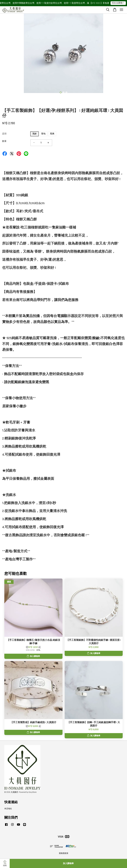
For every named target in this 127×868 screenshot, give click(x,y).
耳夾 (52, 134)
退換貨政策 (64, 853)
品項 (4, 134)
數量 (4, 141)
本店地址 (8, 809)
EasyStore (33, 792)
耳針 (34, 134)
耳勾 (43, 134)
